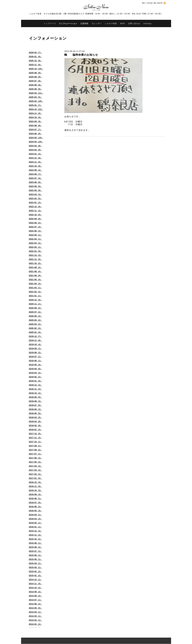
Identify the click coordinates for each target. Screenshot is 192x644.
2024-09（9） (36, 121)
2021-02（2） (36, 292)
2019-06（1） (36, 361)
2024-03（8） (36, 146)
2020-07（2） (36, 312)
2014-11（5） (36, 584)
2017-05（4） (36, 462)
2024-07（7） (36, 130)
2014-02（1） (36, 620)
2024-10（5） (36, 117)
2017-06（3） (36, 458)
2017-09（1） (36, 446)
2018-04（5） (36, 417)
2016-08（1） (36, 499)
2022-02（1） (36, 247)
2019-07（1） (36, 357)
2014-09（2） (36, 592)
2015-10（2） (36, 539)
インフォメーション (68, 24)
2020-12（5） (36, 300)
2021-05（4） (36, 280)
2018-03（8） (36, 421)
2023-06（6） (36, 182)
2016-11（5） (36, 486)
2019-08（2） (36, 353)
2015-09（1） (36, 543)
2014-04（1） (36, 612)
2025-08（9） (36, 77)
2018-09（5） (36, 397)
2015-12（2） (36, 531)
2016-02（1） (36, 523)
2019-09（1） (36, 349)
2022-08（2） (36, 223)
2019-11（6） (36, 340)
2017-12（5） (36, 434)
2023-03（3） (36, 194)
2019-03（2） (36, 373)
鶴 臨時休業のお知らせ (81, 55)
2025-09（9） (36, 73)
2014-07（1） (36, 600)
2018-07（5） (36, 405)
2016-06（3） (36, 507)
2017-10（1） (36, 442)
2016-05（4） (36, 511)
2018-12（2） (36, 385)
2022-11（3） (36, 211)
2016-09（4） (36, 494)
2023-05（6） (36, 186)
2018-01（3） (36, 430)
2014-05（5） (36, 608)
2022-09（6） (36, 219)
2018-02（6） (36, 426)
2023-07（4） (36, 178)
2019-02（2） (36, 377)
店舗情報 (84, 24)
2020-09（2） (36, 308)
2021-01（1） (36, 296)
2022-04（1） (36, 239)
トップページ (50, 24)
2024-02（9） (36, 150)
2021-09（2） (36, 267)
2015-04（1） (36, 563)
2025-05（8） (36, 89)
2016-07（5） (36, 503)
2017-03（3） (36, 470)
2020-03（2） (36, 324)
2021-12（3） (36, 255)
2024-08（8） (36, 126)
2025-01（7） (36, 105)
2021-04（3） (36, 284)
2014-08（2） (36, 596)
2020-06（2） (36, 316)
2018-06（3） (36, 409)
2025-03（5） (36, 97)
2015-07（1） (36, 551)
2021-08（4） (36, 271)
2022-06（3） (36, 231)
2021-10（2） (36, 263)
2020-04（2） (36, 320)
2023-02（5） (36, 199)
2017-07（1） (36, 454)
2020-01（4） (36, 332)
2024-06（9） (36, 134)
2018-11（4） (36, 389)
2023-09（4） (36, 170)
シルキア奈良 (111, 24)
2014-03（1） (36, 616)
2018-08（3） (36, 401)
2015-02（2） (36, 571)
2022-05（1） (36, 235)
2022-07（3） (36, 227)
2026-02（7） (36, 53)
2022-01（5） (36, 251)
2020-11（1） (36, 304)
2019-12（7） (36, 336)
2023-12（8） (36, 158)
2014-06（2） (36, 604)
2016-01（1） (36, 527)
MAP (122, 24)
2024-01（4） (36, 154)
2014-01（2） (36, 624)
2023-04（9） (36, 190)
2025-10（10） (36, 69)
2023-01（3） (36, 203)
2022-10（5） (36, 215)
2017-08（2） (36, 450)
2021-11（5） (36, 259)
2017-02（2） (36, 474)
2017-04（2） (36, 466)
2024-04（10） (36, 142)
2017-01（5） (36, 478)
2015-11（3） (36, 535)
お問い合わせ (134, 24)
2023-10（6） (36, 166)
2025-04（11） (36, 93)
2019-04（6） (36, 369)
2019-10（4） (36, 344)
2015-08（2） (36, 547)
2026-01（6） (36, 57)
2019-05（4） (36, 365)
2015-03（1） (36, 567)
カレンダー (97, 24)
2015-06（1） (36, 555)
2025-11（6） (36, 65)
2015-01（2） (36, 576)
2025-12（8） (36, 61)
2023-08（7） (36, 174)
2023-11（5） (36, 162)
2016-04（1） (36, 515)
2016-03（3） (36, 519)
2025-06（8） (36, 85)
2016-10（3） (36, 490)
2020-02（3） (36, 328)
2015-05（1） (36, 559)
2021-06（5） (36, 276)
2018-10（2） (36, 393)
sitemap (147, 24)
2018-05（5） (36, 413)
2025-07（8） (36, 81)
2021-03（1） (36, 288)
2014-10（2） (36, 588)
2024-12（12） (36, 109)
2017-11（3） (36, 438)
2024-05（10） (36, 138)
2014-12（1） (36, 580)
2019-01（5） (36, 381)
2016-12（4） (36, 482)
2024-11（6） (36, 113)
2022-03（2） (36, 243)
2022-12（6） (36, 207)
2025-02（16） (36, 101)
